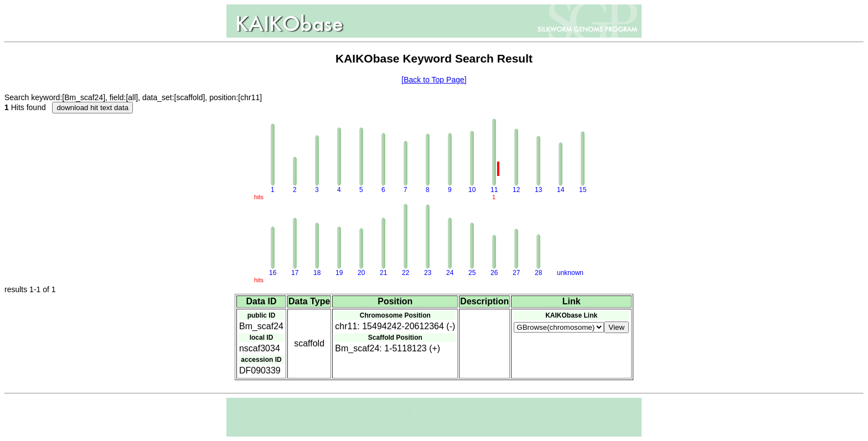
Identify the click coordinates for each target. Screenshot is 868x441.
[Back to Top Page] (434, 80)
